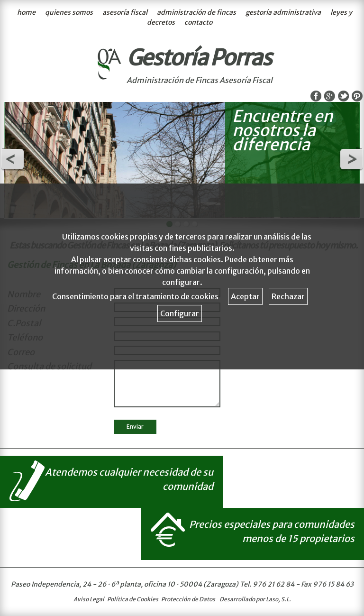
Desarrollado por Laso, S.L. (255, 599)
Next (352, 159)
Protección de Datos (188, 599)
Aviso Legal (89, 599)
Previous (12, 159)
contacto (198, 22)
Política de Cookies (133, 599)
